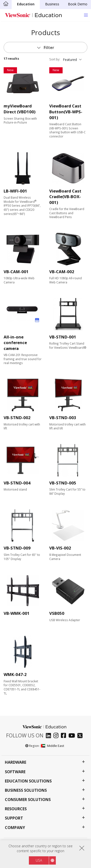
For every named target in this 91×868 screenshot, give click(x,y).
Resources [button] (16, 809)
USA (39, 860)
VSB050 (57, 613)
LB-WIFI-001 (15, 191)
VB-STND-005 (63, 483)
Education (26, 4)
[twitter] (81, 736)
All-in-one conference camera (15, 343)
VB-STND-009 (17, 548)
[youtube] (73, 736)
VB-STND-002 (17, 418)
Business (52, 4)
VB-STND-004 (17, 483)
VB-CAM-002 (62, 272)
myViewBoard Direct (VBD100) (20, 109)
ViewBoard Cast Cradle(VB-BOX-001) (65, 197)
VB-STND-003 (63, 418)
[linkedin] (50, 736)
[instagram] (57, 736)
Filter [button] (48, 48)
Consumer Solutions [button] (28, 800)
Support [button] (14, 818)
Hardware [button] (16, 762)
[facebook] (65, 736)
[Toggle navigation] (86, 15)
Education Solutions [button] (28, 781)
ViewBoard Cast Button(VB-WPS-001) (66, 112)
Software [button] (15, 772)
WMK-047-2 (15, 674)
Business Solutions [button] (26, 790)
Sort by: (55, 59)
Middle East (52, 746)
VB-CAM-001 (16, 272)
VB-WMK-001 (17, 613)
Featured (70, 60)
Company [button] (15, 828)
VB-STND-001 (63, 337)
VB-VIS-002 (60, 548)
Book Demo (78, 4)
